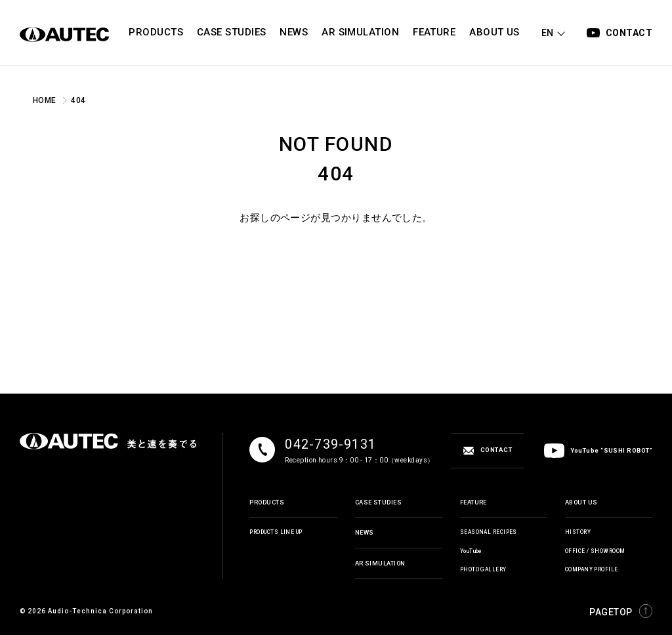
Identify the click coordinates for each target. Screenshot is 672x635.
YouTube (471, 551)
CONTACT (629, 33)
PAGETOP (621, 611)
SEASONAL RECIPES (489, 532)
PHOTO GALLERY (483, 569)
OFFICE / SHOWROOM (595, 551)
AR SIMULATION (380, 563)
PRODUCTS (267, 502)
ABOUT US (581, 502)
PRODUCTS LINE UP (276, 532)
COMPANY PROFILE (592, 569)
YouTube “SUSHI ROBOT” (598, 450)
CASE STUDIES (378, 502)
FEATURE (473, 502)
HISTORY (578, 532)
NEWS (365, 532)
